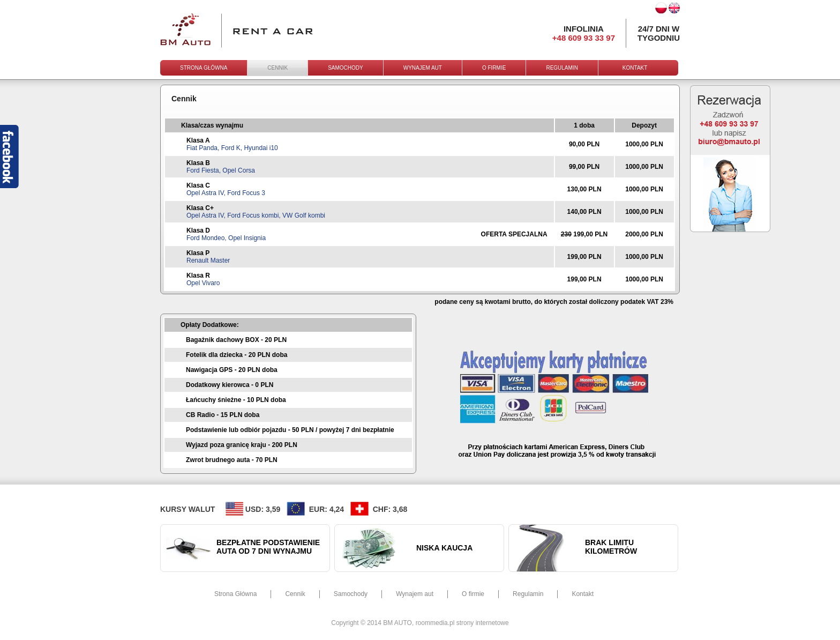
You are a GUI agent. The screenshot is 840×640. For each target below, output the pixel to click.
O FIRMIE (494, 68)
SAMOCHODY (346, 68)
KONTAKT (635, 68)
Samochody (351, 594)
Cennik (295, 594)
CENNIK (277, 68)
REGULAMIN (562, 68)
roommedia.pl (435, 623)
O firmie (473, 594)
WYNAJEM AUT (423, 68)
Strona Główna (235, 594)
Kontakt (583, 594)
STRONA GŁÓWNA (204, 68)
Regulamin (528, 594)
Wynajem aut (415, 594)
